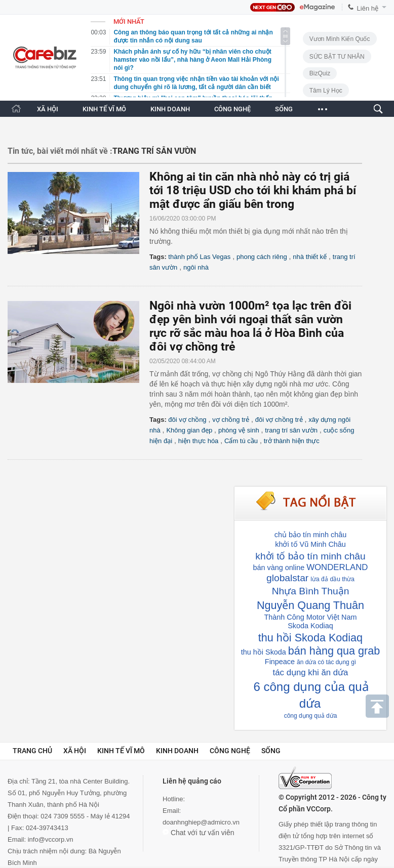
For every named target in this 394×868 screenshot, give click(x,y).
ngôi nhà (196, 267)
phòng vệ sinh (239, 430)
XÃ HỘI (48, 109)
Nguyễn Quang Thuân (310, 605)
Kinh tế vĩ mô (121, 751)
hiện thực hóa (199, 441)
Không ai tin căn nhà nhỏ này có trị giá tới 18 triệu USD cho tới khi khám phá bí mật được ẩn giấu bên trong (253, 190)
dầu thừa (342, 579)
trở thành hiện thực (292, 441)
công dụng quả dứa (311, 716)
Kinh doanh (177, 751)
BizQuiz (320, 73)
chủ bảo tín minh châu (311, 535)
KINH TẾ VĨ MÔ (104, 109)
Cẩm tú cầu (241, 441)
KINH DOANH (170, 109)
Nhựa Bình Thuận (311, 591)
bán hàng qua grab (334, 651)
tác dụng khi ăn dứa (311, 672)
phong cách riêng (262, 257)
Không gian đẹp (189, 430)
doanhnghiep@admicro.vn (201, 822)
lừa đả (319, 579)
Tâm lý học (326, 91)
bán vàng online (279, 568)
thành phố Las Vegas (199, 257)
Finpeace (280, 662)
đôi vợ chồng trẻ (279, 420)
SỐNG (284, 109)
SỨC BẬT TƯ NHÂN (337, 57)
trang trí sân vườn (291, 430)
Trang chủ (32, 751)
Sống (271, 751)
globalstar (287, 578)
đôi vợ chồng (187, 420)
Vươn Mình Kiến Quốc (340, 39)
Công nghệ (230, 751)
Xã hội (75, 751)
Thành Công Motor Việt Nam (311, 617)
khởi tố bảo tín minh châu (310, 556)
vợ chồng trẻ (231, 420)
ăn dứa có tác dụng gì (326, 662)
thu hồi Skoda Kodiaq (310, 638)
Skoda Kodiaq (310, 626)
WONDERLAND (337, 567)
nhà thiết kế (310, 257)
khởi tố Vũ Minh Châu (310, 544)
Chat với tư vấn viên (199, 833)
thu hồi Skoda (264, 652)
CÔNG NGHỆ (232, 109)
